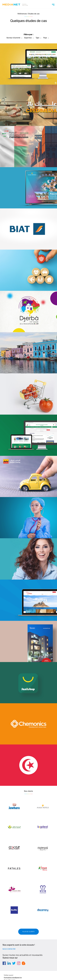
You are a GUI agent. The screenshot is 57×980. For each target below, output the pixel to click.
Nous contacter (9, 949)
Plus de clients (28, 932)
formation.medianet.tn (13, 978)
